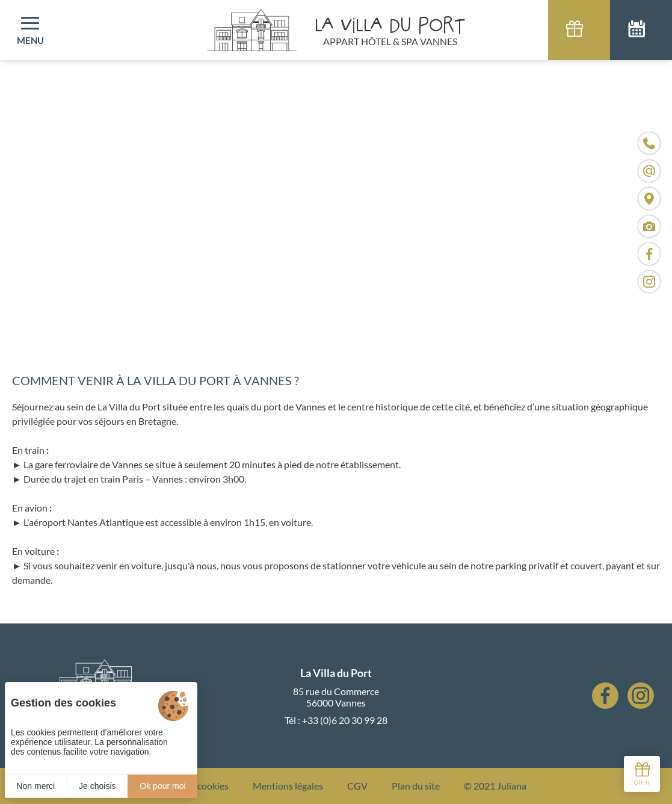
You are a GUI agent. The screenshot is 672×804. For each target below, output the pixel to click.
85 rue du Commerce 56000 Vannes (336, 697)
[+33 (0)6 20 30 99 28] (649, 143)
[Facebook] (605, 696)
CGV (357, 786)
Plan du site (416, 786)
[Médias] (649, 226)
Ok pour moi (162, 786)
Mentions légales (288, 786)
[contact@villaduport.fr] (649, 171)
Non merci (35, 786)
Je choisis (97, 786)
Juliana (512, 786)
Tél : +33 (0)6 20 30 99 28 (336, 720)
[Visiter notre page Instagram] (649, 282)
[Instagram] (641, 696)
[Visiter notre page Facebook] (649, 254)
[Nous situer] (649, 199)
